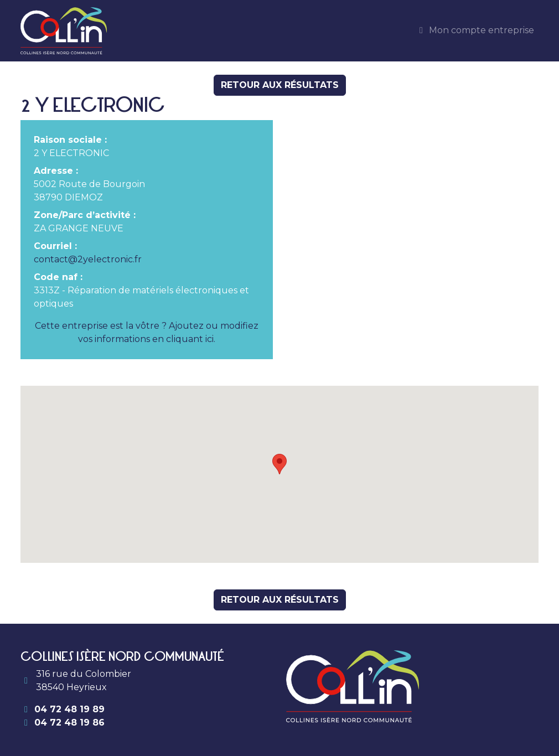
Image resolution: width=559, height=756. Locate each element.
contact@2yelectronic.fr (88, 259)
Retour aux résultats (280, 85)
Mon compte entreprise (475, 30)
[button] (279, 464)
